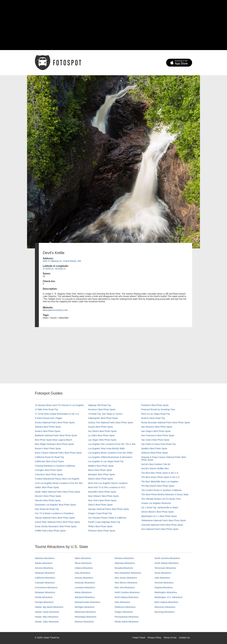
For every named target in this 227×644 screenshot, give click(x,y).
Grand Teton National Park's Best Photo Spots (57, 522)
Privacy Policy (154, 638)
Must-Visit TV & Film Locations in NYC (107, 487)
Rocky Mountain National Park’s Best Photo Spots (166, 423)
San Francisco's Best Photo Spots (158, 435)
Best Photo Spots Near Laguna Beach (54, 440)
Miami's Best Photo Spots (101, 479)
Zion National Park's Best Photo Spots (160, 529)
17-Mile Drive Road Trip (46, 409)
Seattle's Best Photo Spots (154, 448)
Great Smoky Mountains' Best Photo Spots (56, 526)
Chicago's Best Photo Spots (48, 470)
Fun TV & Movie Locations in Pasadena (54, 513)
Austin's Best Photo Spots (48, 431)
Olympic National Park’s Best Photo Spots (108, 509)
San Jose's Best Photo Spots (155, 440)
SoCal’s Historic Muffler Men (155, 468)
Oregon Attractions (124, 612)
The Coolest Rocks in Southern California (161, 490)
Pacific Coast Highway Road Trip (104, 522)
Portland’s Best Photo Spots (155, 405)
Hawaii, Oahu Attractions (47, 622)
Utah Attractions (162, 578)
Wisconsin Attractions (165, 607)
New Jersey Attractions (126, 578)
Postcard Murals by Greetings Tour (158, 409)
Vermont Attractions (164, 583)
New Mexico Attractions (126, 583)
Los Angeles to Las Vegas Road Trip (106, 461)
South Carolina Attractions (167, 558)
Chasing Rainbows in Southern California (55, 466)
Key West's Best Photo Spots (102, 431)
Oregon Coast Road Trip (100, 513)
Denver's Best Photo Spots (48, 496)
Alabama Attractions (45, 558)
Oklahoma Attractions (125, 607)
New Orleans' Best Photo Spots (103, 496)
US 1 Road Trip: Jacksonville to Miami (160, 508)
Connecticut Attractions (46, 587)
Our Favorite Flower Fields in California (107, 518)
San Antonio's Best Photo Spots (157, 427)
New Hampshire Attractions (128, 573)
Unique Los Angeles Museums (156, 503)
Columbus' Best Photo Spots (49, 474)
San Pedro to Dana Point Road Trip (158, 444)
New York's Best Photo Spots (102, 500)
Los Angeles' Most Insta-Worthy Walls (106, 448)
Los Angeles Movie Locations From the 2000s (110, 453)
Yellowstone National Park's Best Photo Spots (163, 520)
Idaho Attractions (83, 558)
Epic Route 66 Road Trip (47, 509)
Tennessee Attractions (165, 568)
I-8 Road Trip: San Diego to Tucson (105, 414)
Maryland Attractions (85, 597)
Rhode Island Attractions (127, 622)
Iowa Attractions (83, 573)
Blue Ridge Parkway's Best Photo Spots (54, 444)
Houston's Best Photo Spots (102, 409)
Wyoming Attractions (165, 612)
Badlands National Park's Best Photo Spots (56, 435)
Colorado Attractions (45, 583)
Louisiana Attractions (85, 587)
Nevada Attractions (124, 568)
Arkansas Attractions (45, 573)
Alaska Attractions (44, 563)
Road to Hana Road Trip (153, 418)
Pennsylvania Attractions (127, 617)
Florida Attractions (44, 597)
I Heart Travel (138, 638)
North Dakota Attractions (127, 597)
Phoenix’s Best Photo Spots (102, 531)
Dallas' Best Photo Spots (47, 487)
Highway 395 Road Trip (100, 405)
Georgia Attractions (44, 602)
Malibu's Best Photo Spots (101, 466)
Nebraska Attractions (125, 563)
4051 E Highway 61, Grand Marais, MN (62, 261)
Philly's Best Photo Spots (100, 526)
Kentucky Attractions (85, 583)
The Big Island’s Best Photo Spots (158, 486)
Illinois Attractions (83, 563)
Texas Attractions (163, 573)
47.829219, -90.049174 (54, 269)
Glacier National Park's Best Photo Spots (55, 518)
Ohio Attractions (122, 602)
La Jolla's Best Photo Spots (101, 435)
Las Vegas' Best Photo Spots (102, 440)
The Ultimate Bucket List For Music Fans (161, 499)
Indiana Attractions (84, 568)
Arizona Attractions (44, 568)
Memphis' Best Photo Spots (102, 474)
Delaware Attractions (45, 592)
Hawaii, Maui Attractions (47, 617)
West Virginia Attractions (166, 602)
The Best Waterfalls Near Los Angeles (160, 482)
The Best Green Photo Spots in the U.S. (161, 477)
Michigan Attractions (85, 607)
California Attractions (45, 578)
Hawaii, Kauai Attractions (47, 612)
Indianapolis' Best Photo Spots (103, 418)
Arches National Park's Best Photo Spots (55, 423)
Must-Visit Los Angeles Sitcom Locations (108, 483)
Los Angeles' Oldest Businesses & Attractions (110, 457)
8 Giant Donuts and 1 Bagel (48, 418)
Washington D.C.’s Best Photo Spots (159, 516)
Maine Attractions (83, 592)
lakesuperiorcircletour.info (55, 310)
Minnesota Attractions (85, 612)
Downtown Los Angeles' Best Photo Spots (55, 505)
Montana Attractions (124, 558)
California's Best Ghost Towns (49, 461)
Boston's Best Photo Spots (48, 448)
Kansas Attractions (84, 578)
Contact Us (184, 638)
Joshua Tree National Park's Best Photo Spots (111, 423)
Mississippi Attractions (86, 617)
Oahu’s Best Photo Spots (100, 505)
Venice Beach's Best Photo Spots (157, 512)
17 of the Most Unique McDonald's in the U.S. (57, 414)
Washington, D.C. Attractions (169, 597)
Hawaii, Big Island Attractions (49, 607)
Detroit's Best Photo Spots (48, 500)
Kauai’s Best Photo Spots (100, 427)
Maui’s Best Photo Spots (100, 470)
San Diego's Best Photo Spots (156, 431)
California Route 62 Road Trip (49, 457)
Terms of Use (170, 638)
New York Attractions (125, 587)
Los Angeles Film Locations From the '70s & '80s (112, 444)
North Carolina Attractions (127, 592)
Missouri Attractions (84, 622)
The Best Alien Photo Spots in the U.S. (160, 473)
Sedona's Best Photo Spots (155, 453)
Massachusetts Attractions (88, 602)
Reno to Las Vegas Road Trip (156, 414)
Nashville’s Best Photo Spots (102, 492)
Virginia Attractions (164, 587)
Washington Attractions (166, 592)
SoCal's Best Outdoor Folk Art (156, 464)
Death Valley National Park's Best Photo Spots (58, 492)
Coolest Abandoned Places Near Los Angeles (57, 479)
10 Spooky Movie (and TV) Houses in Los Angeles (59, 405)
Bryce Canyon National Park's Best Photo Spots (58, 453)
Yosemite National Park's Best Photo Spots (162, 525)
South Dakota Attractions (167, 563)
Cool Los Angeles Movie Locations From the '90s (59, 483)
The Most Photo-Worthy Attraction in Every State (165, 494)
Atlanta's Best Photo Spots (48, 427)
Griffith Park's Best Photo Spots (50, 531)
